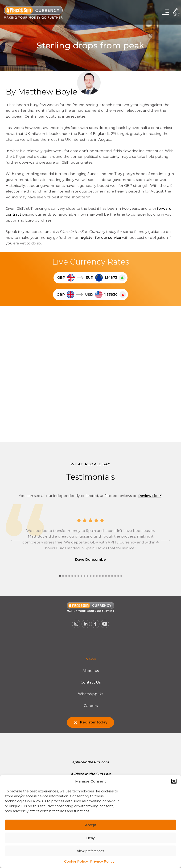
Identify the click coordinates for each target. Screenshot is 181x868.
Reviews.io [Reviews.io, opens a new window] (150, 496)
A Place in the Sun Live (91, 774)
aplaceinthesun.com (90, 762)
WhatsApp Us (90, 694)
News (91, 659)
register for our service (100, 238)
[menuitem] (91, 659)
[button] (174, 781)
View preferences (90, 851)
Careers (91, 706)
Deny (90, 838)
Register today (94, 722)
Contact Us (91, 682)
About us (91, 671)
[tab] (60, 576)
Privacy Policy (102, 861)
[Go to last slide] (16, 541)
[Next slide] (165, 541)
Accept (90, 825)
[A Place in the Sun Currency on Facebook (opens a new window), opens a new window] (95, 624)
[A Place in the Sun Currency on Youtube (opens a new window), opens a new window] (105, 624)
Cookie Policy (76, 861)
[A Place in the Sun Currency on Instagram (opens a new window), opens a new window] (76, 624)
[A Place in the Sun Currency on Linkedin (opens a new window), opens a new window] (86, 624)
